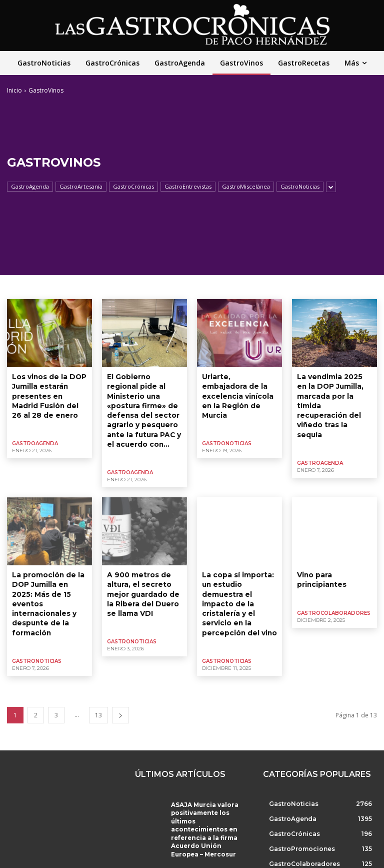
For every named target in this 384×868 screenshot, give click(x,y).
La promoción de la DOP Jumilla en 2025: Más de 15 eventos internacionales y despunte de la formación (47, 577)
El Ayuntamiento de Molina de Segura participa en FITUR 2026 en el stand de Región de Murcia (207, 836)
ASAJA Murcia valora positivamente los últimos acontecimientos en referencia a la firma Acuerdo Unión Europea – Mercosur (206, 786)
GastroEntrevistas (188, 187)
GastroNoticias (300, 187)
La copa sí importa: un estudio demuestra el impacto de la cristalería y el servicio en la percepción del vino (239, 577)
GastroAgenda (30, 187)
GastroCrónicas (133, 187)
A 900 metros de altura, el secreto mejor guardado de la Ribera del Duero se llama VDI (143, 573)
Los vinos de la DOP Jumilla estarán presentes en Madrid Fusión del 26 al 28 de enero (48, 393)
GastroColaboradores (334, 592)
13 (98, 680)
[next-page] (120, 680)
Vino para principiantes (320, 560)
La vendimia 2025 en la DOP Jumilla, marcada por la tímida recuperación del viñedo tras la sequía (334, 393)
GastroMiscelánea (246, 187)
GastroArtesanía (81, 187)
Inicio (14, 90)
